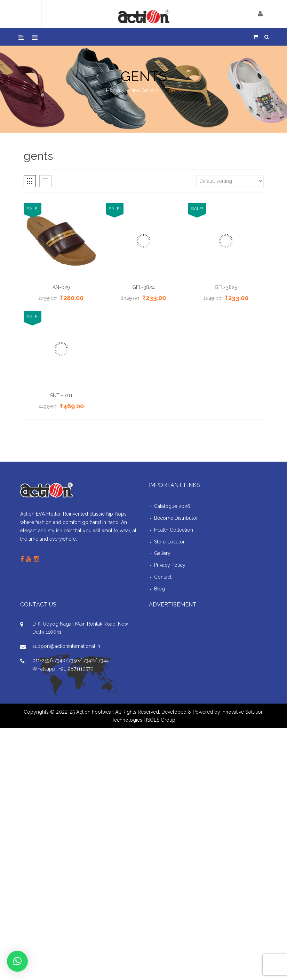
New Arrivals (144, 91)
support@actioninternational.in (66, 646)
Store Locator (169, 542)
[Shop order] (230, 181)
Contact (163, 577)
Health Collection (174, 530)
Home (113, 91)
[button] (17, 961)
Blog (160, 589)
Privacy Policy (170, 565)
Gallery (162, 553)
